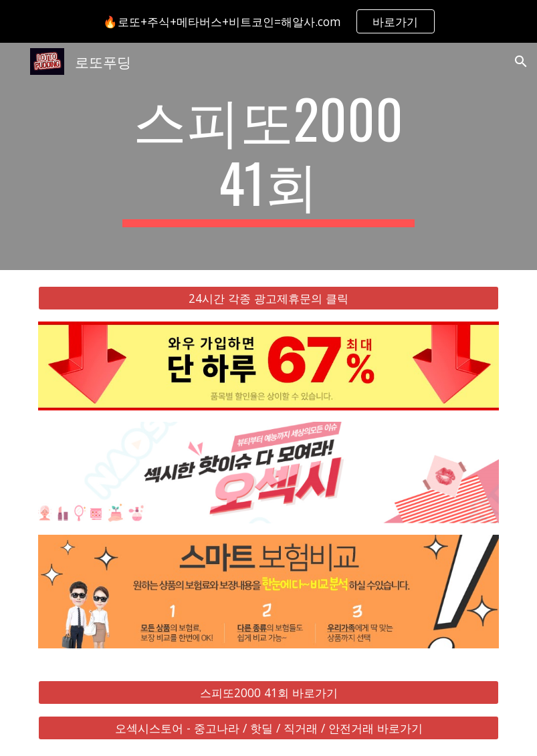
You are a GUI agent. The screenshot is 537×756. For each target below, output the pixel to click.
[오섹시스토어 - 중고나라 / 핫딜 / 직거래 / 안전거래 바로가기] (268, 728)
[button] (521, 61)
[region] (268, 21)
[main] (269, 156)
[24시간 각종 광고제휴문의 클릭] (268, 298)
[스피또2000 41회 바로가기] (268, 692)
